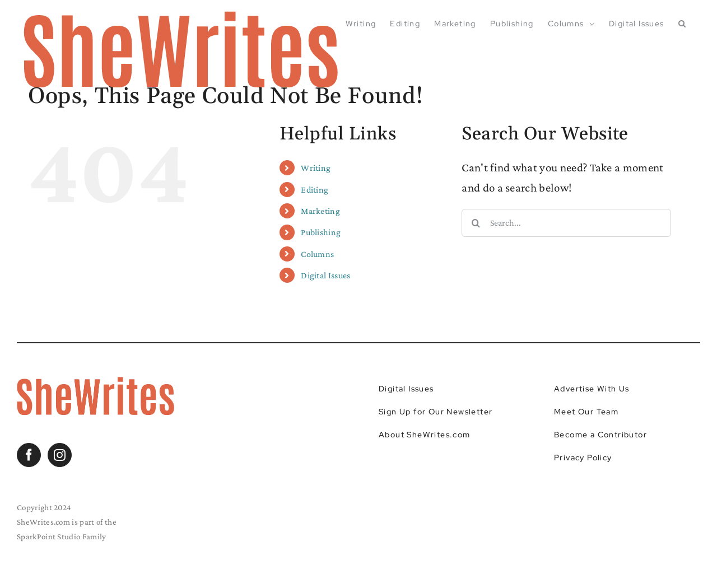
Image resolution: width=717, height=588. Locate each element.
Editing (315, 190)
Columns (317, 254)
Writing (316, 168)
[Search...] (566, 223)
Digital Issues (325, 275)
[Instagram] (60, 455)
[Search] (476, 223)
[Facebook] (29, 455)
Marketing (320, 211)
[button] (682, 24)
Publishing (321, 232)
